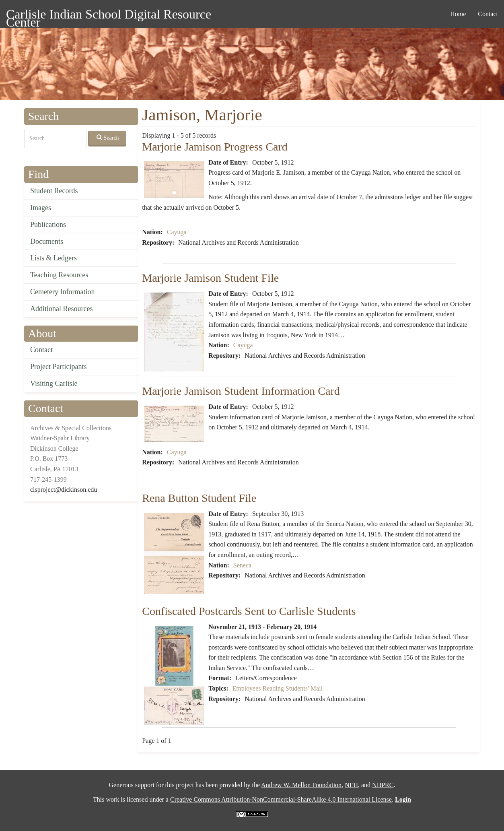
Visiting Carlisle (54, 384)
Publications (48, 225)
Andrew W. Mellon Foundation (301, 785)
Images (41, 208)
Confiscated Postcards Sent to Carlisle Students (249, 611)
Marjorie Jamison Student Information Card (241, 391)
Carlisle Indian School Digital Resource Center (109, 15)
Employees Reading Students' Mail (277, 688)
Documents (47, 241)
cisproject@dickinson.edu (64, 490)
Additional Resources (61, 309)
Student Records (54, 191)
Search (108, 138)
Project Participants (58, 367)
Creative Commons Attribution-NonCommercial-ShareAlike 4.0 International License (281, 799)
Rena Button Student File (199, 498)
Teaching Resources (59, 275)
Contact (488, 14)
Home (458, 14)
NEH (351, 785)
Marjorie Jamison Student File (210, 278)
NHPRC (383, 785)
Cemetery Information (62, 292)
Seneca (242, 565)
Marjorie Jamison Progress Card (215, 147)
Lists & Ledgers (53, 258)
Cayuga (177, 232)
